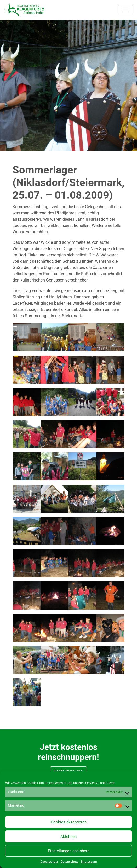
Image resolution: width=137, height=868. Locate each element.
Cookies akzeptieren (69, 822)
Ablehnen (68, 837)
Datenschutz (49, 862)
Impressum (89, 862)
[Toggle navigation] (125, 10)
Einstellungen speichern (69, 851)
